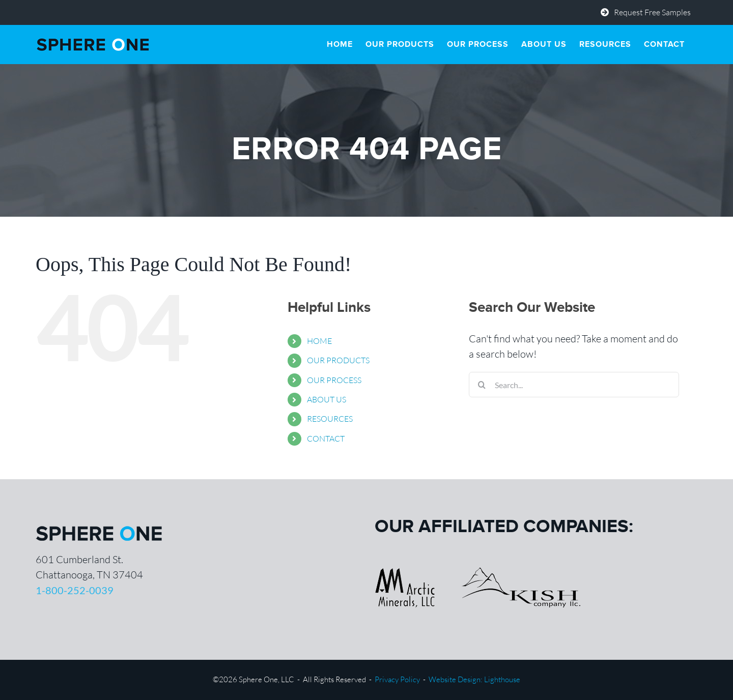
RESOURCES (330, 419)
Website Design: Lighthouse (474, 679)
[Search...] (574, 385)
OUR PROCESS (334, 380)
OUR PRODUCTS (338, 360)
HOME (319, 341)
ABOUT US (327, 399)
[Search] (482, 385)
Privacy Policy (397, 679)
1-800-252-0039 (75, 590)
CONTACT (326, 439)
